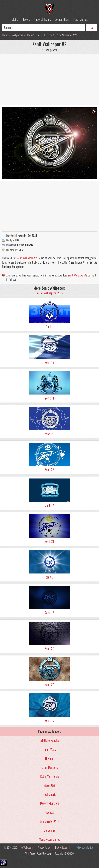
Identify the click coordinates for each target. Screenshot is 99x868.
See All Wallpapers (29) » (49, 293)
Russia (40, 35)
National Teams (42, 19)
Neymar (49, 758)
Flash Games (80, 19)
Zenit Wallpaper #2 (66, 35)
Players (26, 19)
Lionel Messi (49, 749)
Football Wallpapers (50, 9)
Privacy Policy (44, 847)
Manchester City (49, 821)
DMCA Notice (61, 847)
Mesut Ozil (49, 785)
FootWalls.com (26, 847)
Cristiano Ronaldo (49, 740)
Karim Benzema (49, 767)
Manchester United (49, 839)
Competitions (62, 19)
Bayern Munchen (49, 803)
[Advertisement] (49, 80)
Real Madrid (49, 794)
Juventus (49, 812)
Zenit (50, 35)
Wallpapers (18, 35)
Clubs (15, 19)
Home (5, 35)
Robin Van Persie (50, 776)
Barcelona (49, 830)
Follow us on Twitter (84, 847)
